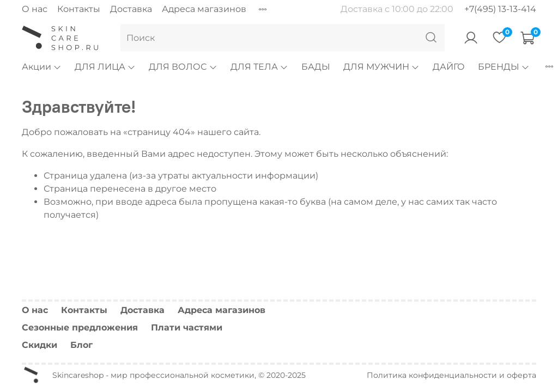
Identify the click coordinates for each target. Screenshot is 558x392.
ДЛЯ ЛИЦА (105, 67)
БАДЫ (316, 67)
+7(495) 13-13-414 (500, 9)
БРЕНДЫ (504, 67)
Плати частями (187, 327)
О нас (35, 9)
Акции (42, 67)
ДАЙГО (449, 67)
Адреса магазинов (204, 9)
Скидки (40, 345)
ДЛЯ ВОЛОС (183, 67)
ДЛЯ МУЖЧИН (381, 67)
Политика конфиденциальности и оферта (451, 375)
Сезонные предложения (80, 327)
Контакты (79, 9)
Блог (81, 345)
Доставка (131, 9)
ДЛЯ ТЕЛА (259, 67)
